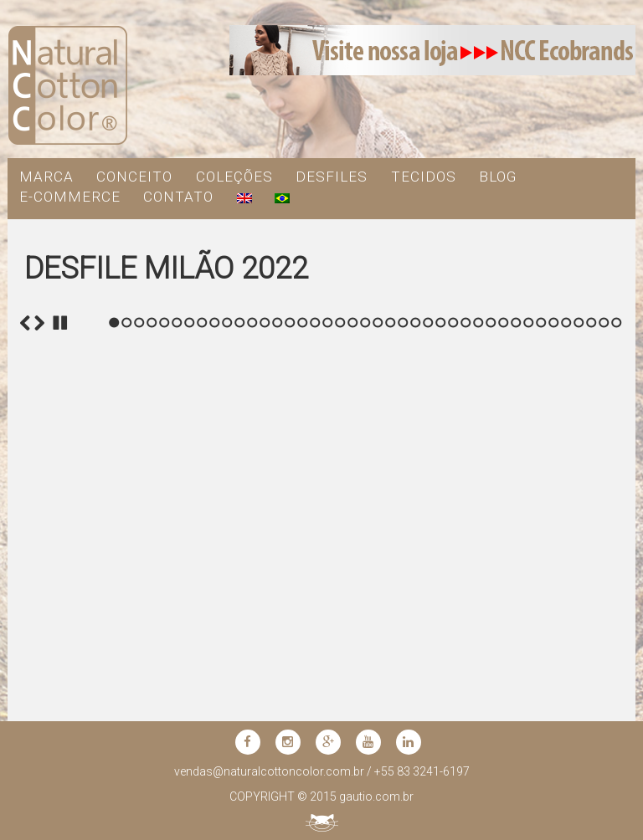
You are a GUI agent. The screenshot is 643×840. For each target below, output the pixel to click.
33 (516, 661)
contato (178, 197)
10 (227, 661)
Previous (25, 661)
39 (592, 661)
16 (303, 661)
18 (328, 661)
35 (541, 661)
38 (579, 661)
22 (378, 661)
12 (252, 661)
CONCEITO (134, 177)
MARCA (46, 177)
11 (240, 661)
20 (353, 661)
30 (478, 661)
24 (403, 661)
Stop (60, 661)
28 (453, 661)
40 (604, 661)
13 (265, 661)
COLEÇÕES (234, 177)
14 (278, 661)
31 (491, 661)
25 (416, 661)
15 (290, 661)
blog (498, 177)
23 (391, 661)
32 (504, 661)
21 (365, 661)
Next (39, 661)
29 (466, 661)
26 (428, 661)
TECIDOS (424, 177)
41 (617, 661)
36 (554, 661)
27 (441, 661)
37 (566, 661)
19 (340, 661)
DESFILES (332, 177)
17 (315, 661)
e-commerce (70, 197)
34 (529, 661)
